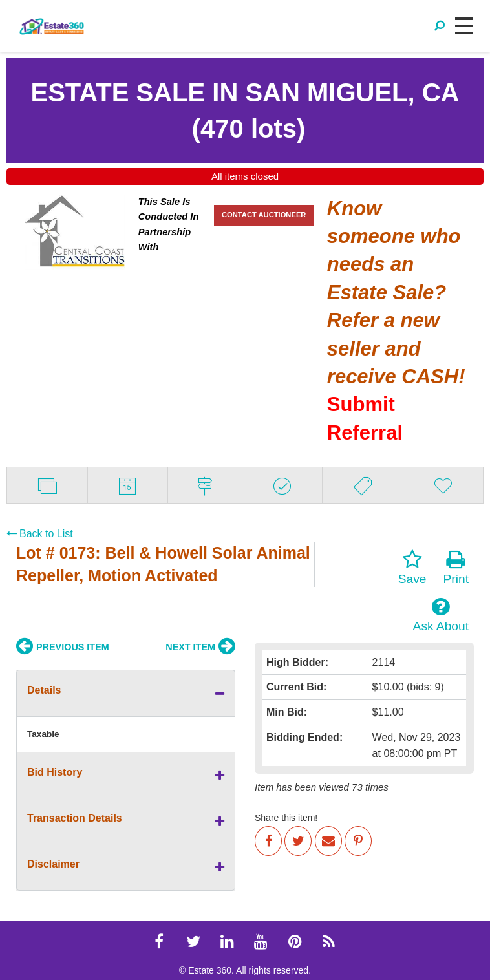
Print (456, 568)
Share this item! (286, 818)
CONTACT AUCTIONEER (264, 215)
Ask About (441, 615)
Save (412, 568)
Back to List (40, 534)
